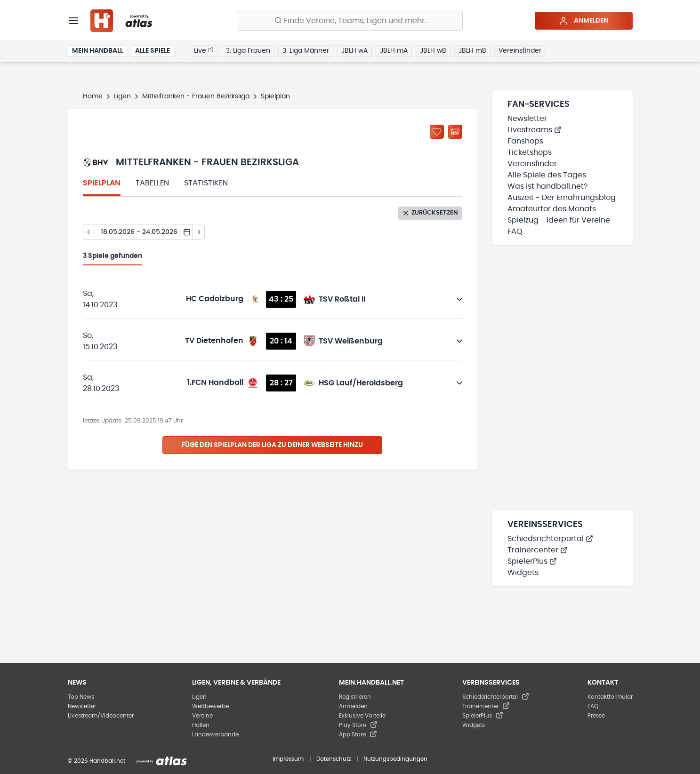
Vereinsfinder (520, 51)
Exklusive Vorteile (362, 716)
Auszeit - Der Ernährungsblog (562, 198)
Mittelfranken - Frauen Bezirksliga (196, 96)
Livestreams (535, 130)
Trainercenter (538, 550)
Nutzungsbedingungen (395, 759)
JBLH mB (472, 51)
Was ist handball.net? (547, 186)
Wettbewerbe (210, 706)
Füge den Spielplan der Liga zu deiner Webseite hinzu (272, 445)
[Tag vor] (199, 232)
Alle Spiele (153, 51)
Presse (596, 716)
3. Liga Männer (306, 51)
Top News (81, 697)
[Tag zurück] (89, 232)
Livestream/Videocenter (101, 716)
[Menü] (73, 21)
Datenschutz (334, 759)
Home (93, 96)
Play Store (358, 725)
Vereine (202, 716)
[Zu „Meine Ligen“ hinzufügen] (437, 132)
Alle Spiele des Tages (547, 175)
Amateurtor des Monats (552, 209)
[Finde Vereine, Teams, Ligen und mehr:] (350, 21)
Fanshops (525, 141)
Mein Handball (97, 51)
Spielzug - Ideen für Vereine (559, 220)
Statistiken (206, 183)
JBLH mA (394, 51)
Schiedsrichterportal (550, 539)
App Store (358, 734)
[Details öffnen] (459, 299)
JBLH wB (433, 51)
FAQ (515, 231)
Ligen (122, 96)
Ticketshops (530, 152)
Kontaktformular (610, 697)
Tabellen (152, 183)
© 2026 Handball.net (97, 761)
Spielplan (102, 183)
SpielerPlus (532, 561)
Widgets (523, 573)
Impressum (288, 759)
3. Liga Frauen (248, 51)
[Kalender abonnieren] (455, 132)
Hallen (201, 725)
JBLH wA (354, 51)
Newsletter (527, 119)
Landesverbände (215, 734)
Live (204, 50)
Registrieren (355, 697)
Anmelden (583, 21)
